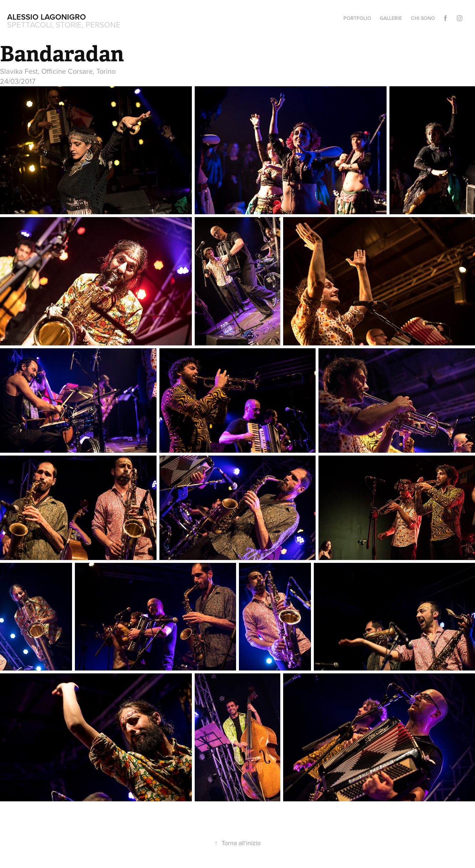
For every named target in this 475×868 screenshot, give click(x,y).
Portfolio (357, 18)
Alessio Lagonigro (47, 17)
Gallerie (391, 18)
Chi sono (423, 18)
